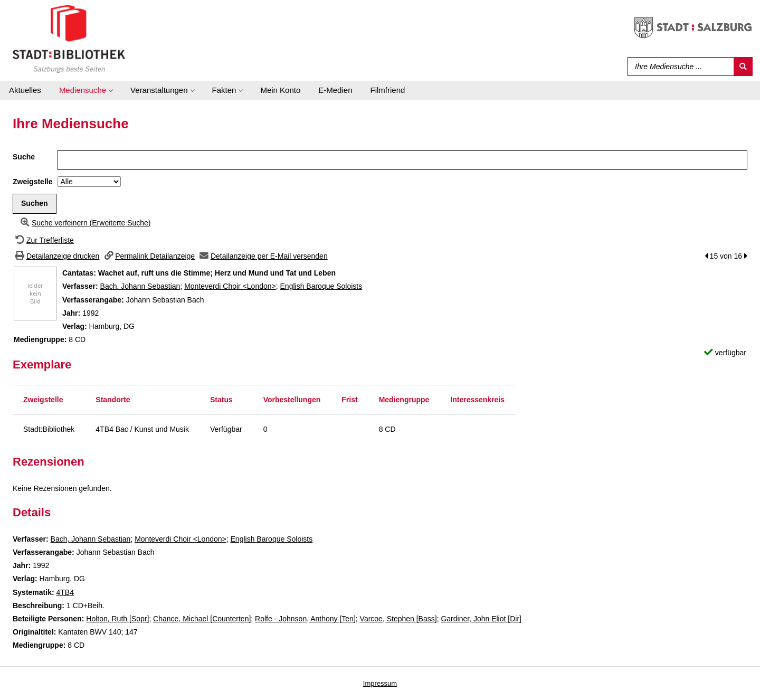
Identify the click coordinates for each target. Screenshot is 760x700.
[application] (86, 90)
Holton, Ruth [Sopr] (117, 619)
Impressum (380, 683)
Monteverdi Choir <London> (230, 286)
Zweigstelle (32, 182)
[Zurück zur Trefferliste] (43, 240)
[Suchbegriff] (678, 67)
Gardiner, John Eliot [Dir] (481, 619)
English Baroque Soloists (321, 286)
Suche (24, 157)
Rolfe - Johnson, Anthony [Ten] (305, 619)
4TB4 (65, 592)
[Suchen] (743, 67)
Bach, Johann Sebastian (140, 286)
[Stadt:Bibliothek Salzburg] (69, 39)
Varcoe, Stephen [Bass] (398, 619)
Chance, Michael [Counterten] (202, 619)
